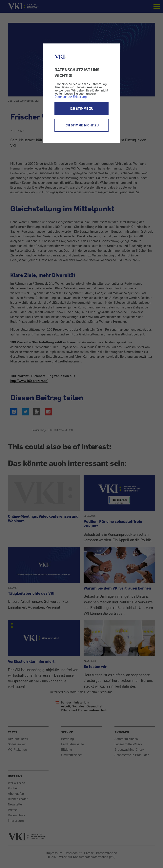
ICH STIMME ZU (81, 109)
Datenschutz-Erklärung (71, 97)
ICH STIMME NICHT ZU (82, 125)
